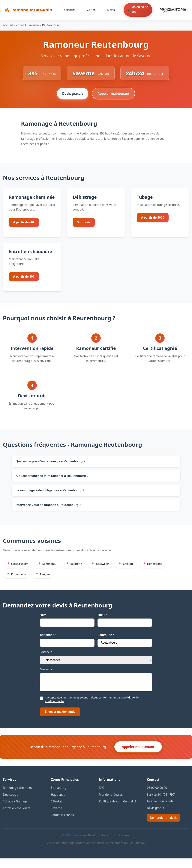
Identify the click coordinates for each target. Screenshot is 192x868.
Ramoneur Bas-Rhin (31, 10)
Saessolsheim (21, 570)
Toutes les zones (62, 824)
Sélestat (56, 811)
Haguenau (58, 804)
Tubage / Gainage (15, 811)
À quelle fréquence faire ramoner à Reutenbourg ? (54, 479)
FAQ (102, 798)
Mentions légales (111, 804)
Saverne (33, 25)
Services (69, 10)
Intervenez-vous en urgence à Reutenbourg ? (50, 510)
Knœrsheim (19, 581)
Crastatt (135, 570)
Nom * (44, 622)
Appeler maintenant (114, 95)
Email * (102, 622)
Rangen (47, 581)
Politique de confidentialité (117, 811)
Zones (90, 10)
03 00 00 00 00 (139, 10)
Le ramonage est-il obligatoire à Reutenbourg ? (52, 494)
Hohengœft (162, 570)
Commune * (106, 642)
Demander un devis (163, 827)
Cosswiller (108, 570)
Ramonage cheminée (18, 798)
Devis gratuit (72, 95)
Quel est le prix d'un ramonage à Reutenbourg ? (53, 463)
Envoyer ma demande (60, 722)
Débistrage (10, 804)
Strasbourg (59, 798)
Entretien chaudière (16, 818)
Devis (110, 10)
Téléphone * (48, 642)
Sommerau (52, 570)
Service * (46, 659)
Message (46, 677)
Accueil (8, 25)
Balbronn (80, 570)
